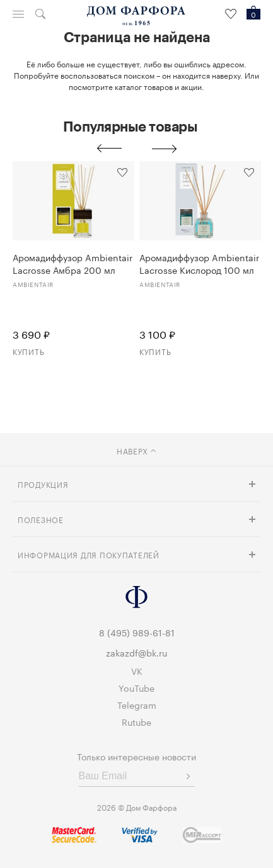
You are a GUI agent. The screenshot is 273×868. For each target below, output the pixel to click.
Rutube (136, 721)
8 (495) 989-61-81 (137, 632)
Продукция (43, 484)
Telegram (137, 704)
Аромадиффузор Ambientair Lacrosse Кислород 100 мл (199, 263)
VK (137, 670)
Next (165, 149)
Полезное (41, 519)
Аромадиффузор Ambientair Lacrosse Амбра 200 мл (73, 263)
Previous (109, 149)
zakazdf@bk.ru (136, 652)
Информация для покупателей (89, 554)
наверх (136, 450)
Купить (28, 351)
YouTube (136, 687)
